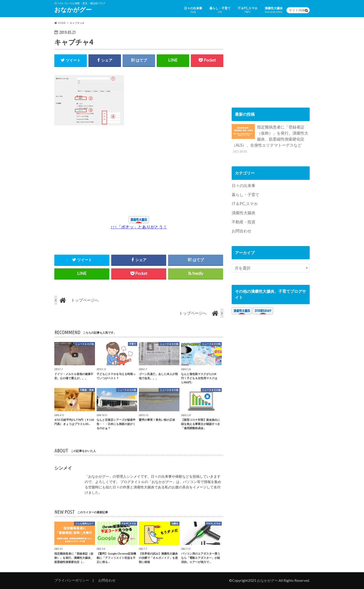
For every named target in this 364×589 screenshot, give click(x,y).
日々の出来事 (193, 10)
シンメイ (63, 468)
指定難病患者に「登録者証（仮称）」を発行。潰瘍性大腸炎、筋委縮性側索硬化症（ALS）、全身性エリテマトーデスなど (270, 139)
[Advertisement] (97, 173)
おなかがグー (73, 10)
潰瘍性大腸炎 (274, 10)
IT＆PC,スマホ (248, 10)
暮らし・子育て (220, 10)
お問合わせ (242, 231)
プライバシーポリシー (72, 580)
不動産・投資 (244, 222)
